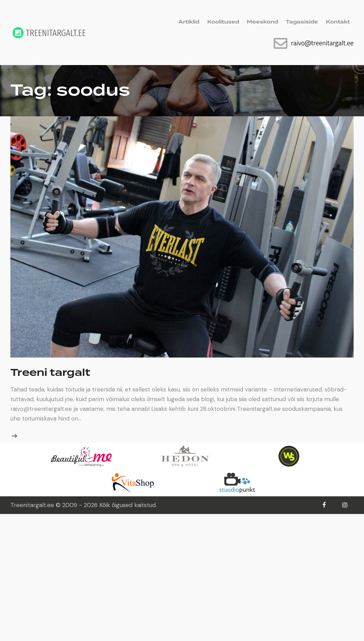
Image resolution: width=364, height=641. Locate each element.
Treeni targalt (50, 373)
